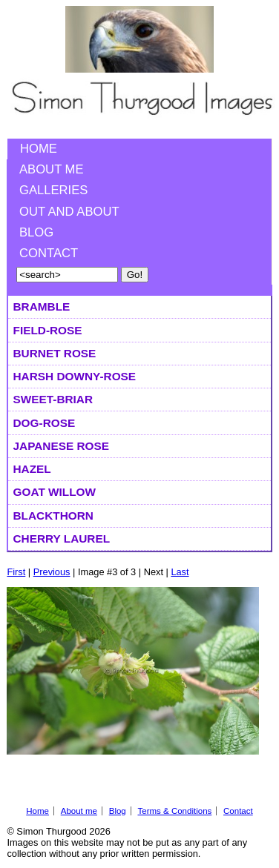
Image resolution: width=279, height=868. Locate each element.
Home (39, 149)
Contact (49, 253)
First (16, 572)
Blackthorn (53, 516)
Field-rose (48, 330)
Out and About (69, 212)
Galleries (53, 190)
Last (180, 572)
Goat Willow (55, 492)
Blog (36, 232)
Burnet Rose (55, 353)
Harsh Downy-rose (75, 376)
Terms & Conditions (174, 811)
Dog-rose (45, 423)
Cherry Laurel (62, 539)
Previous (52, 572)
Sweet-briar (53, 399)
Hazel (32, 469)
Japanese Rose (61, 446)
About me (52, 169)
